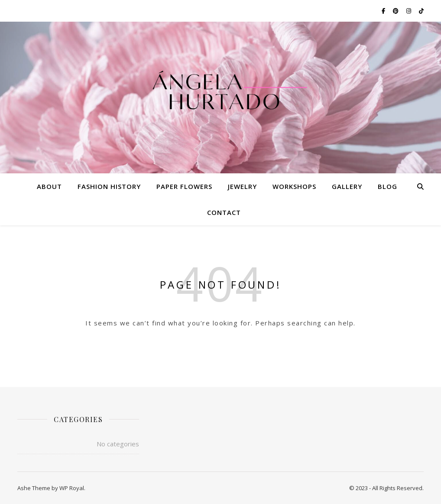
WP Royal (72, 488)
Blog (387, 186)
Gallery (347, 186)
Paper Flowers (184, 186)
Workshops (294, 186)
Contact (224, 212)
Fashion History (109, 186)
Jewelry (242, 186)
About (49, 186)
